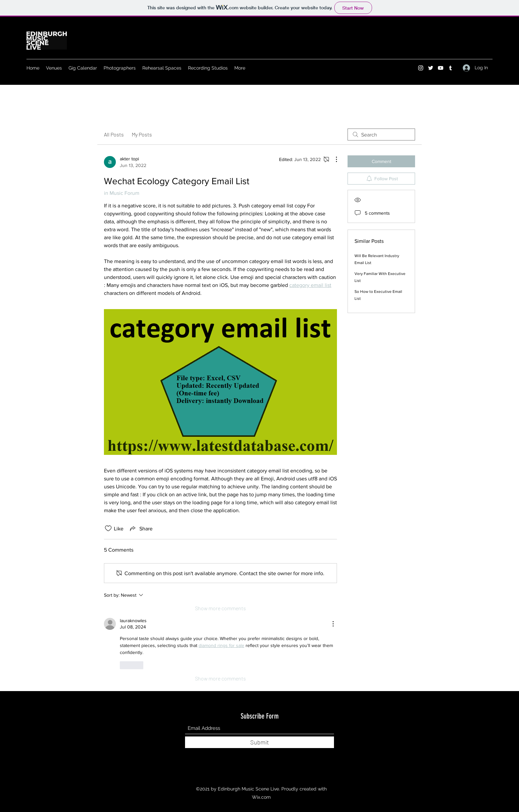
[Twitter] (431, 68)
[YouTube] (441, 68)
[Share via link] (141, 528)
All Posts (114, 134)
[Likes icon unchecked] (108, 528)
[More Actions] (333, 159)
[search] (381, 135)
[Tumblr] (450, 68)
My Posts (142, 134)
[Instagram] (421, 68)
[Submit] (259, 742)
